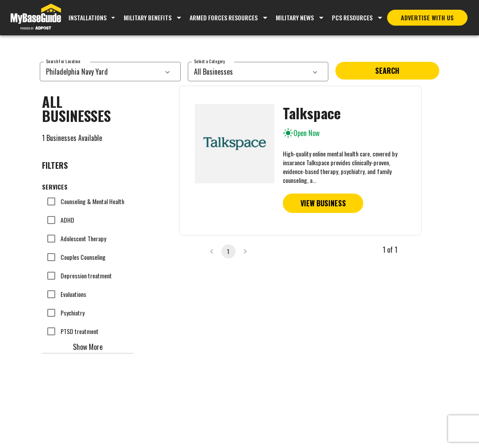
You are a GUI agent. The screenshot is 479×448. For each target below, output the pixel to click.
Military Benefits (148, 17)
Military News (295, 17)
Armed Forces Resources (224, 17)
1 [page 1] (228, 251)
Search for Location (63, 61)
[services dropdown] (167, 72)
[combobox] (101, 72)
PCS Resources (352, 17)
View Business (323, 203)
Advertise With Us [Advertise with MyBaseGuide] (427, 17)
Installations (93, 17)
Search (387, 71)
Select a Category (209, 61)
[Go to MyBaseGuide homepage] (36, 18)
